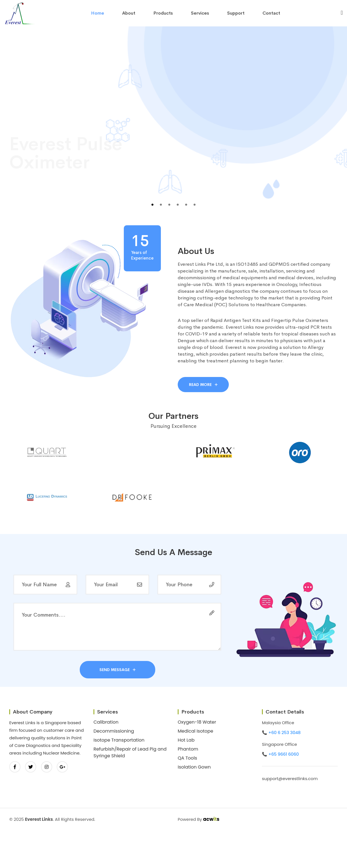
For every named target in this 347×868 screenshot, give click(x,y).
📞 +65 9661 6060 (280, 754)
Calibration (106, 722)
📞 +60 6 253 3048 (281, 732)
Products (163, 13)
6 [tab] (195, 205)
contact (271, 13)
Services (200, 13)
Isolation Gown (194, 767)
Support (236, 13)
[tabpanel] (174, 125)
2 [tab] (161, 205)
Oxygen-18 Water (197, 722)
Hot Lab (186, 740)
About (129, 13)
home (98, 13)
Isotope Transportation (119, 740)
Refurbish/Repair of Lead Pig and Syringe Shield (130, 752)
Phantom (188, 749)
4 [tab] (178, 205)
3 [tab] (169, 205)
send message (117, 670)
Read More (203, 385)
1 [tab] (152, 205)
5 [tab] (186, 205)
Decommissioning (114, 731)
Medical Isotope (196, 731)
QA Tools (187, 758)
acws (211, 819)
